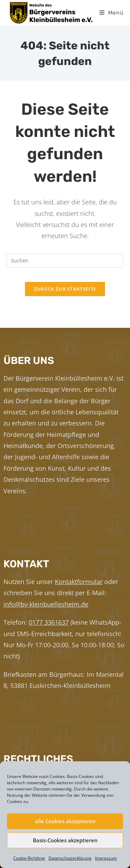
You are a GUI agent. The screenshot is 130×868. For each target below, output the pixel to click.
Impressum (106, 858)
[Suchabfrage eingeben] (65, 261)
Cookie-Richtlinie (29, 858)
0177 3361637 (49, 622)
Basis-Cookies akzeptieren (65, 840)
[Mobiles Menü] (112, 13)
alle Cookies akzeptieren (65, 821)
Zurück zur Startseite (65, 289)
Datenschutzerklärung (70, 858)
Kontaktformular (79, 582)
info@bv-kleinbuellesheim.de (46, 604)
